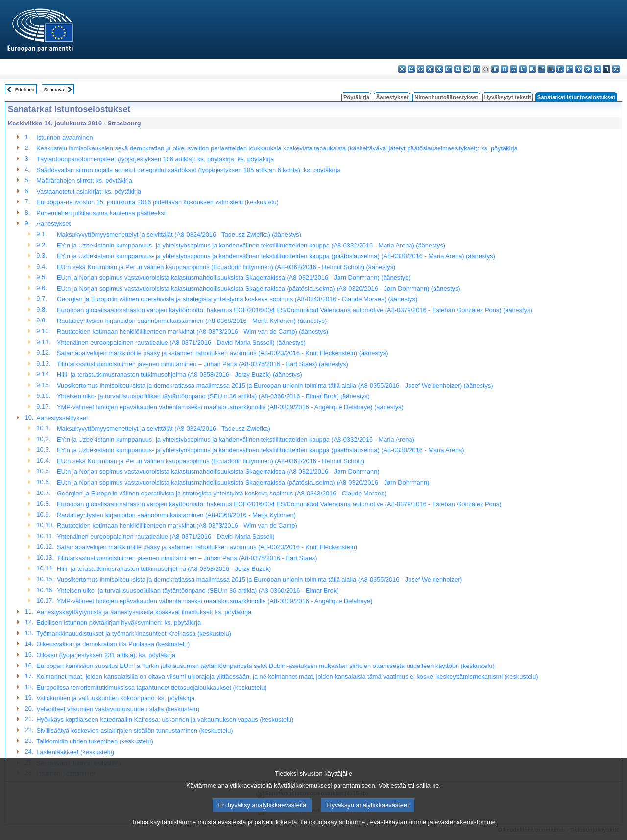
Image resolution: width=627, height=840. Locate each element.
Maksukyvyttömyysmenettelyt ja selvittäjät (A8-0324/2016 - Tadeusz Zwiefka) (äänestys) (179, 235)
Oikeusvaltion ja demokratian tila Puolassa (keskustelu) (113, 644)
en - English (467, 69)
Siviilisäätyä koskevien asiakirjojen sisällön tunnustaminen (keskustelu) (134, 730)
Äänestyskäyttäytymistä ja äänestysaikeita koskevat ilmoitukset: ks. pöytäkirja (144, 612)
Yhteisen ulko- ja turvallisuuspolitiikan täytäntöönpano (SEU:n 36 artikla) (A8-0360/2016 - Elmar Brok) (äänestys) (213, 396)
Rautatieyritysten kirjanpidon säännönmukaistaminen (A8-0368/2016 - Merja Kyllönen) (176, 515)
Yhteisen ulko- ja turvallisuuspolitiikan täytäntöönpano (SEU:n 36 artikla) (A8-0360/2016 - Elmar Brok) (198, 590)
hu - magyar (532, 69)
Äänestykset (392, 97)
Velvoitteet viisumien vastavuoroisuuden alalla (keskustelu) (118, 709)
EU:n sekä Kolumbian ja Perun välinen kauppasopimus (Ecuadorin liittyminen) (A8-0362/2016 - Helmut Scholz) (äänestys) (226, 267)
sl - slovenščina (597, 69)
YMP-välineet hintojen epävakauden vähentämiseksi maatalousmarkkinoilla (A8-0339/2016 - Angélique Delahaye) (215, 601)
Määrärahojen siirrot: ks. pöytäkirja (84, 181)
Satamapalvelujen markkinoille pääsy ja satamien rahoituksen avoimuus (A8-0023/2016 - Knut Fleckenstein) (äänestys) (222, 353)
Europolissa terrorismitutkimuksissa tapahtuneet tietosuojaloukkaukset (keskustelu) (151, 687)
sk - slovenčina (588, 69)
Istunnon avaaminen (64, 137)
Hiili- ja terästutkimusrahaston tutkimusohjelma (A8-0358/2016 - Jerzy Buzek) (164, 569)
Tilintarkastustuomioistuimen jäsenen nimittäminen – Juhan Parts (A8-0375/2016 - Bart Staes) (187, 558)
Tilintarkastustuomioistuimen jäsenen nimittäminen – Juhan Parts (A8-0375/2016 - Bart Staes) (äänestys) (203, 364)
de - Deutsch (439, 69)
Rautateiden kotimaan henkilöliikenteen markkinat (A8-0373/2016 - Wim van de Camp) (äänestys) (193, 332)
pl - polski (560, 69)
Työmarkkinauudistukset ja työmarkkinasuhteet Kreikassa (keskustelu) (134, 633)
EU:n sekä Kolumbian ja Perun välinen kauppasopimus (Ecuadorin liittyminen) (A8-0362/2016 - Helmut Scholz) (211, 461)
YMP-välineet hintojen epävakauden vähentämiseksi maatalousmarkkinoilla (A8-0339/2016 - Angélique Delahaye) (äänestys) (230, 407)
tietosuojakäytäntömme (333, 832)
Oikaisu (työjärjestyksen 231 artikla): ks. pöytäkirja (106, 655)
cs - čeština (421, 69)
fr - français (476, 69)
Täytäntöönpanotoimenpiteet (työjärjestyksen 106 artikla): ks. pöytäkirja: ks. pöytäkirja (155, 159)
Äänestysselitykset (62, 418)
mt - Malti (542, 69)
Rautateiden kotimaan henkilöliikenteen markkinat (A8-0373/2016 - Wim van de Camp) (177, 526)
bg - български (402, 69)
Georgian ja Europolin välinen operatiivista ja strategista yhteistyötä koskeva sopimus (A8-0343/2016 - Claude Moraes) (222, 493)
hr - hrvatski (495, 69)
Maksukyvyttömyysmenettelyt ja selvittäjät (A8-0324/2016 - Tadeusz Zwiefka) (164, 429)
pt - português (569, 69)
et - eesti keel (448, 69)
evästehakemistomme (465, 832)
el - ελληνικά (458, 69)
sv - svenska (616, 69)
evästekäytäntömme (398, 832)
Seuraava (54, 89)
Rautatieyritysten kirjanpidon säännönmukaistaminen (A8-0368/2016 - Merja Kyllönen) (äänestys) (192, 321)
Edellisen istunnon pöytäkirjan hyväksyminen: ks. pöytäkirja (119, 623)
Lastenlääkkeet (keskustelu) (75, 752)
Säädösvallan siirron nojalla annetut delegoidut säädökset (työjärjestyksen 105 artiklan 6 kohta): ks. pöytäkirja (188, 170)
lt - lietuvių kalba (523, 69)
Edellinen (25, 89)
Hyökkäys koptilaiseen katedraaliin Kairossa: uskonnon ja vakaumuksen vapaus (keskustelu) (165, 720)
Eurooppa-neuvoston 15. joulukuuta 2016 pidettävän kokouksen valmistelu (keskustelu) (157, 202)
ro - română (579, 69)
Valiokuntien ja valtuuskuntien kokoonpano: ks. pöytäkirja (115, 698)
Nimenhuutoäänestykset (446, 97)
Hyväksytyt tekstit (508, 97)
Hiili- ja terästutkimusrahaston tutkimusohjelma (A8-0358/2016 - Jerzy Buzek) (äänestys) (180, 375)
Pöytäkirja (356, 97)
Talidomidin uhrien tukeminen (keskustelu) (95, 741)
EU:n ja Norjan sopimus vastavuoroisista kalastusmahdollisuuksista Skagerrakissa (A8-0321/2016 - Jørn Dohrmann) (218, 472)
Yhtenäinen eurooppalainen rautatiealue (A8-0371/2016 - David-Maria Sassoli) (166, 536)
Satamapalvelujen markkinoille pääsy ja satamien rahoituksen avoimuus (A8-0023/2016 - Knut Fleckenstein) (207, 547)
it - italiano (504, 69)
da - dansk (430, 69)
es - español (411, 69)
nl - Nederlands (551, 69)
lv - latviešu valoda (514, 69)
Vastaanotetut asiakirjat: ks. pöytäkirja (89, 191)
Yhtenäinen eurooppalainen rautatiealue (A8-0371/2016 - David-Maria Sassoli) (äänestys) (181, 342)
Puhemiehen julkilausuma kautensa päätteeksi (101, 213)
